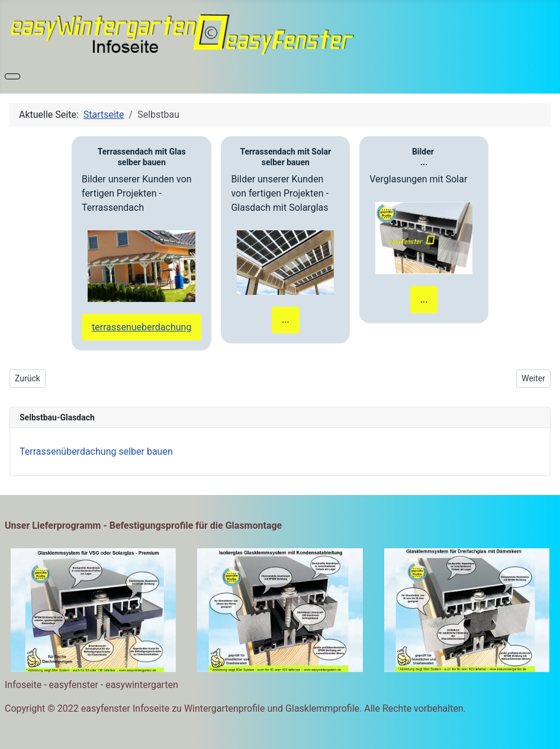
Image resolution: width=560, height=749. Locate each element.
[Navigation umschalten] (12, 76)
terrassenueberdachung (141, 327)
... (286, 319)
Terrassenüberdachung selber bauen (96, 451)
